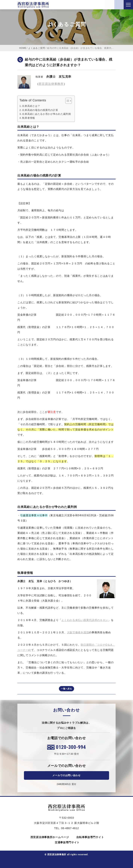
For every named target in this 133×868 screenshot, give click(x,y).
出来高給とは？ (31, 106)
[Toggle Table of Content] (67, 101)
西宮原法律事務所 (51, 84)
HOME (23, 48)
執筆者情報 (29, 118)
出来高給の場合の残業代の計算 (40, 110)
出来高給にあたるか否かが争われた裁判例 (46, 114)
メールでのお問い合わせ (66, 775)
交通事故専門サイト (66, 842)
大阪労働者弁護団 (78, 632)
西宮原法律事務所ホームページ (49, 837)
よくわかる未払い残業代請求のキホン (85, 620)
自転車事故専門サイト (89, 837)
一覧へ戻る (66, 689)
